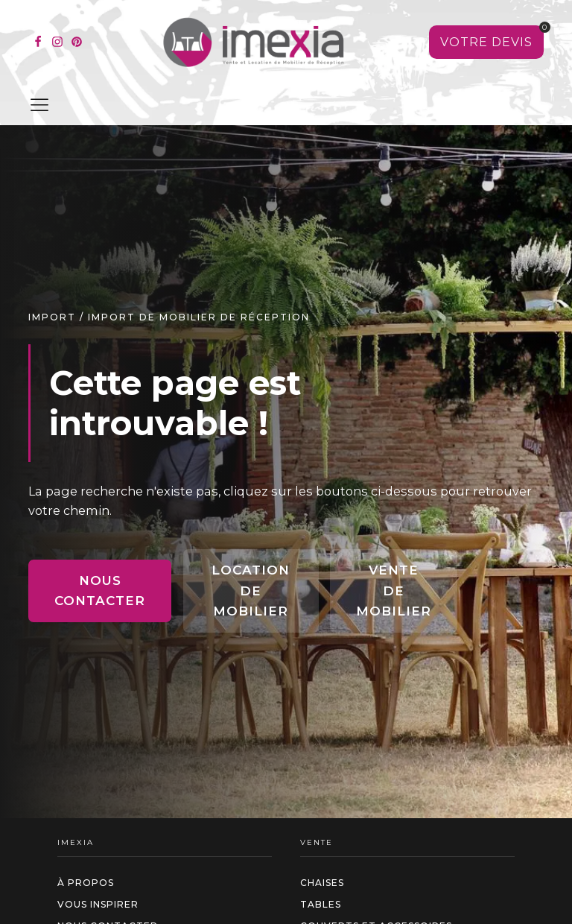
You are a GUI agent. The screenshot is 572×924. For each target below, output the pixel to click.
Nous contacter (100, 591)
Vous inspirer (98, 904)
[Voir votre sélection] (486, 42)
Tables (321, 904)
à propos (86, 883)
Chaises (322, 883)
